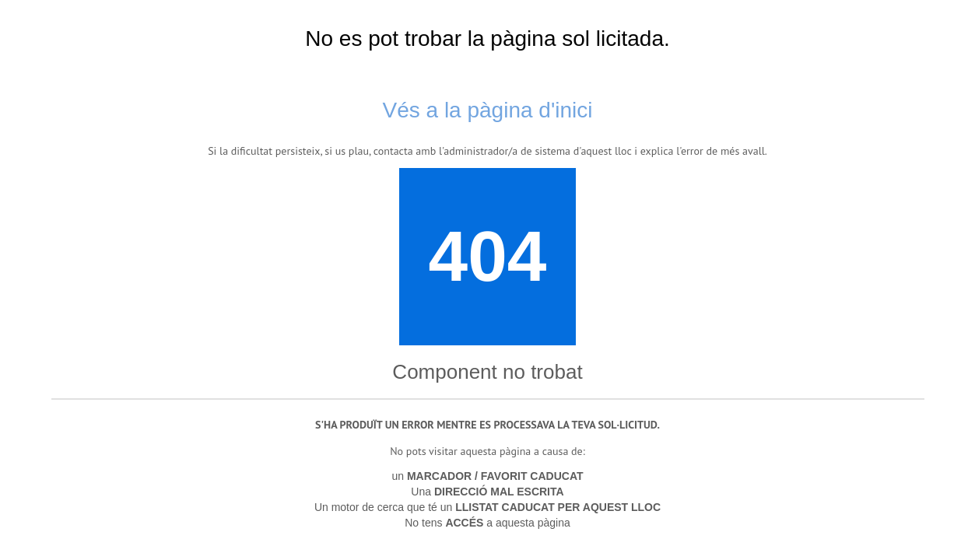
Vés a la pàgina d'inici (488, 110)
